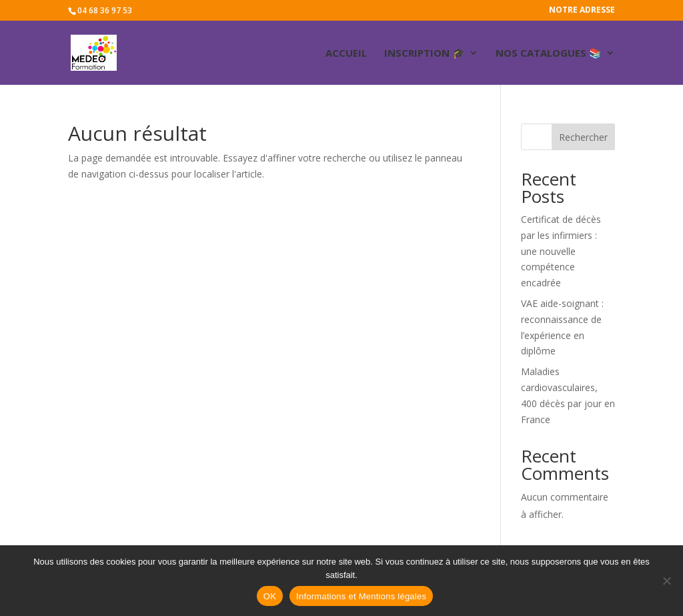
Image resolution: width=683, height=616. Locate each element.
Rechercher (583, 137)
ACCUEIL (346, 54)
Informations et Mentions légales (361, 596)
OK (270, 596)
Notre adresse (582, 11)
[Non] (666, 581)
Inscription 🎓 (425, 54)
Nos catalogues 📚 (549, 54)
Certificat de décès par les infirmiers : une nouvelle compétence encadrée (561, 251)
